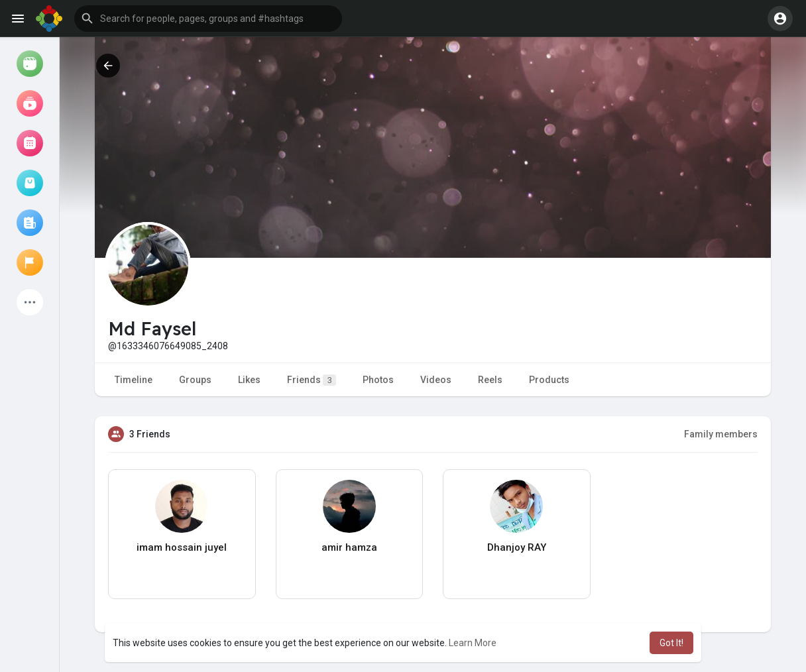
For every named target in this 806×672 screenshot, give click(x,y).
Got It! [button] (671, 643)
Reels (490, 380)
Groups (195, 380)
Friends (312, 380)
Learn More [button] (473, 643)
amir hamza (349, 547)
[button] (208, 19)
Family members (721, 434)
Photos (378, 380)
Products (549, 380)
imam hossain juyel (182, 547)
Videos (436, 380)
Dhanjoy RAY (517, 547)
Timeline (134, 380)
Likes (249, 380)
